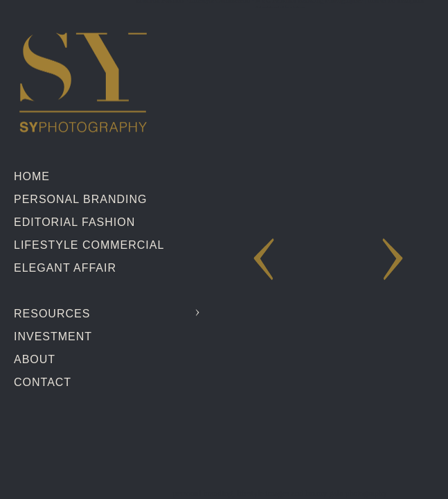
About (35, 359)
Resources (52, 314)
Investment (53, 336)
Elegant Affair (65, 268)
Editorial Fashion (74, 222)
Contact (43, 382)
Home (32, 176)
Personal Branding (80, 199)
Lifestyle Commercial (89, 245)
